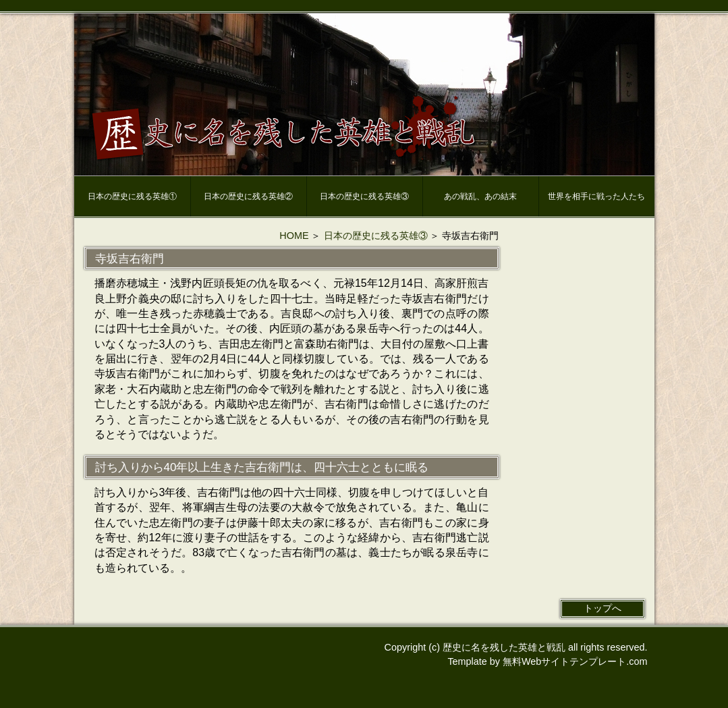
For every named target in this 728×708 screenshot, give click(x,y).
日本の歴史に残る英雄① (132, 196)
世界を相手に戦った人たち (596, 196)
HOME (294, 236)
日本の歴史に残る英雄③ (364, 196)
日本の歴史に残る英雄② (248, 196)
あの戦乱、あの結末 (480, 196)
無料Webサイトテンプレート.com (575, 661)
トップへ (603, 608)
